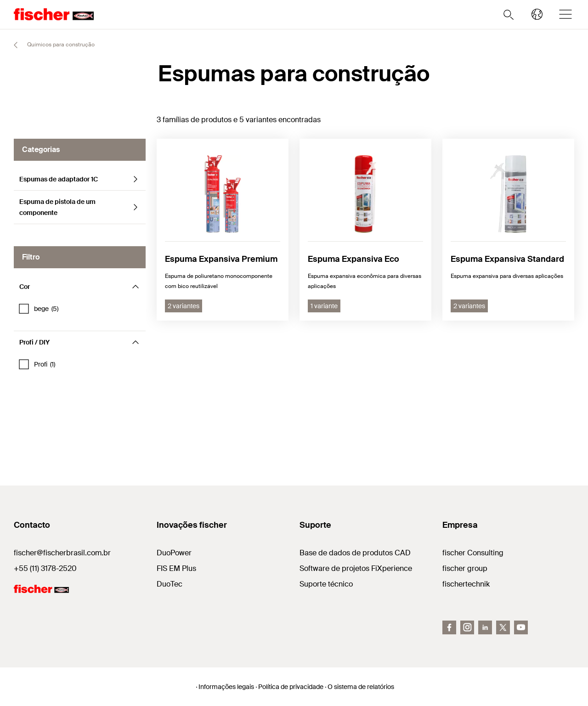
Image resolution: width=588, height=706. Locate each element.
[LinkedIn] (485, 627)
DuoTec (170, 584)
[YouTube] (521, 627)
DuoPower (174, 553)
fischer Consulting (473, 553)
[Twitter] (503, 627)
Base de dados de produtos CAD (355, 553)
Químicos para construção (50, 45)
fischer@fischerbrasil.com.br (62, 553)
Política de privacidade (291, 687)
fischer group (465, 568)
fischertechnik (466, 584)
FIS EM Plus (176, 568)
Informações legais (226, 687)
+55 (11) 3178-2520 (45, 568)
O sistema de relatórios (361, 687)
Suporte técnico (326, 584)
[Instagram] (467, 627)
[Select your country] (537, 14)
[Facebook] (449, 627)
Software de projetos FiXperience (356, 568)
